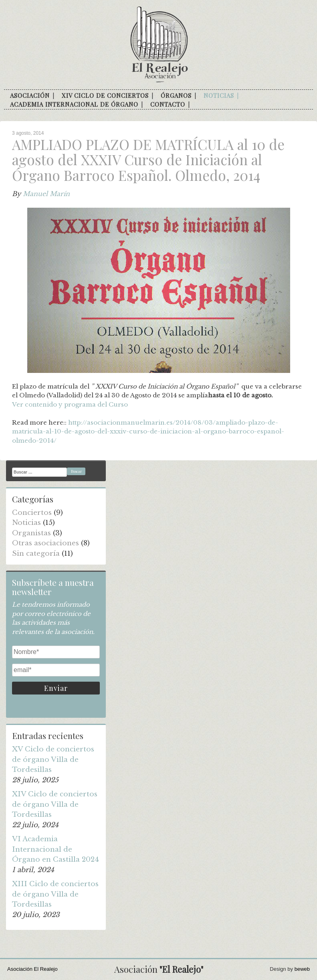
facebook (199, 105)
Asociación (30, 95)
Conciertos (32, 513)
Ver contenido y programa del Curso (70, 404)
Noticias (219, 95)
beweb (302, 969)
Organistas (31, 533)
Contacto (168, 104)
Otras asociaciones (45, 543)
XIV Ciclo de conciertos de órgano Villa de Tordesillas (55, 804)
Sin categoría (36, 554)
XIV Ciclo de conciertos (105, 95)
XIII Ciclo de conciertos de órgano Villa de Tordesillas (55, 894)
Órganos (176, 95)
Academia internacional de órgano (74, 104)
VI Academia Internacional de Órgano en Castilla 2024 (56, 849)
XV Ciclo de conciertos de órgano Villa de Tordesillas (53, 759)
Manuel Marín (46, 194)
